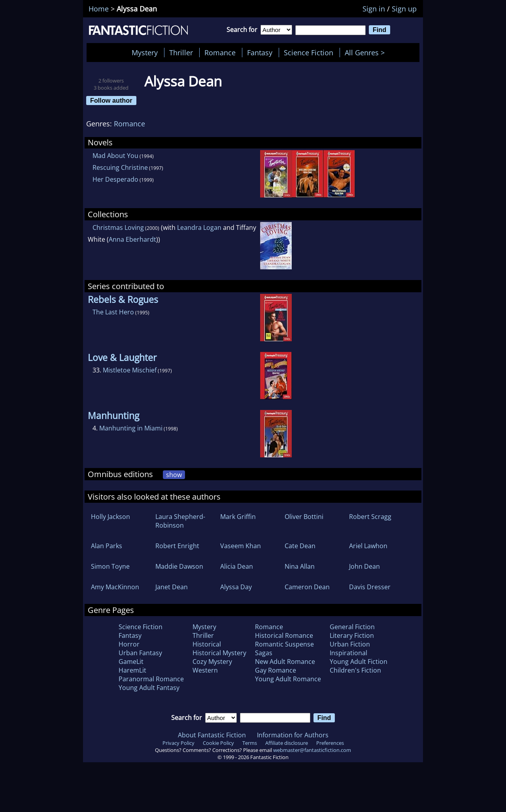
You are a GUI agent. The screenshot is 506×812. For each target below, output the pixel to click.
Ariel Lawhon (368, 546)
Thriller (181, 53)
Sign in (374, 9)
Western (205, 670)
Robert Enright (177, 546)
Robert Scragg (370, 517)
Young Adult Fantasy (149, 688)
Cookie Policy (218, 743)
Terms (250, 743)
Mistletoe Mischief (130, 370)
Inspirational (348, 653)
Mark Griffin (238, 517)
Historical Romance (284, 635)
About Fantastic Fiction (212, 735)
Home (99, 9)
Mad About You (115, 156)
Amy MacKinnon (115, 587)
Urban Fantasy (140, 653)
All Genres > (367, 53)
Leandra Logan (199, 227)
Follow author (111, 100)
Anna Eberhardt (132, 239)
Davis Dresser (370, 587)
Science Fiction (309, 53)
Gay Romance (276, 670)
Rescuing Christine (120, 167)
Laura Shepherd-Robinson (180, 521)
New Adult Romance (285, 662)
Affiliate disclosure (287, 743)
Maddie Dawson (179, 566)
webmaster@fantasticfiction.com (312, 750)
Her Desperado (115, 179)
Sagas (264, 653)
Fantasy (260, 53)
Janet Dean (172, 587)
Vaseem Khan (241, 546)
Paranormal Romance (151, 679)
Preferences (330, 743)
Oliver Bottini (304, 517)
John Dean (364, 566)
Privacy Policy (178, 743)
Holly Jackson (110, 517)
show (174, 475)
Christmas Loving (118, 227)
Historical (207, 644)
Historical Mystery (219, 653)
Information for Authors (293, 735)
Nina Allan (300, 566)
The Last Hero (113, 312)
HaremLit (132, 670)
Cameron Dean (307, 587)
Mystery (145, 53)
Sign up (404, 9)
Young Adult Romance (288, 679)
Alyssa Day (236, 587)
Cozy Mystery (212, 662)
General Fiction (352, 627)
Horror (129, 644)
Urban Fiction (350, 644)
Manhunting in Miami (131, 428)
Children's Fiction (355, 670)
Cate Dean (300, 546)
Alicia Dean (237, 566)
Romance (220, 53)
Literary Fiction (352, 635)
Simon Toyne (110, 566)
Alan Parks (107, 546)
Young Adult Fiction (359, 662)
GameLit (131, 662)
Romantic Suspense (284, 644)
